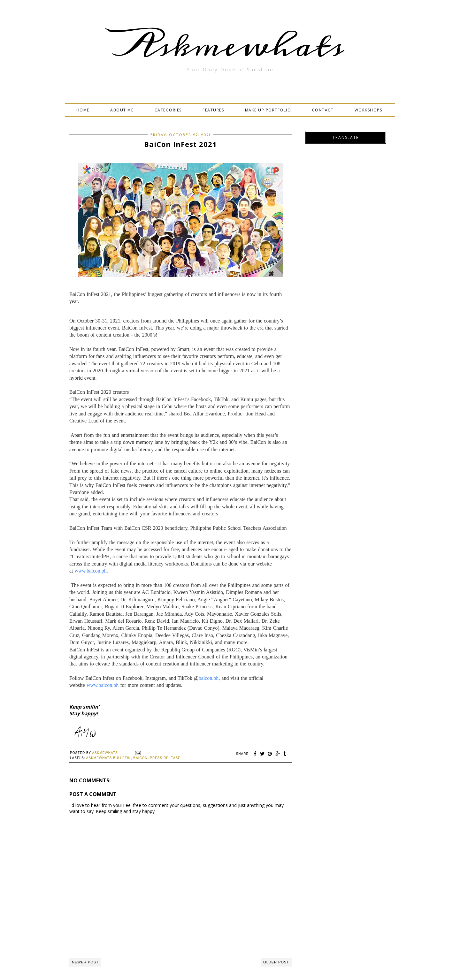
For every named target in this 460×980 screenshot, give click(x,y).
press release (165, 758)
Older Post (276, 962)
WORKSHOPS (368, 110)
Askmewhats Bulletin (109, 758)
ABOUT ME (122, 110)
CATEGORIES (168, 110)
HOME (83, 110)
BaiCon (140, 758)
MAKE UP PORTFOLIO (268, 110)
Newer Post (85, 962)
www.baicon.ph (91, 571)
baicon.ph (209, 678)
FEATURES (213, 110)
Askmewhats (230, 46)
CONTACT (323, 110)
